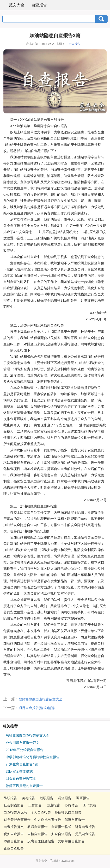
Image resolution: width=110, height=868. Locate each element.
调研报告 (83, 798)
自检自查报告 (37, 834)
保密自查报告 (75, 820)
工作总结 (90, 805)
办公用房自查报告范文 (23, 743)
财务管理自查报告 (17, 820)
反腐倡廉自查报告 (41, 841)
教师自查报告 (37, 827)
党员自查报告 (85, 834)
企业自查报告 (14, 848)
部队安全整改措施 (19, 771)
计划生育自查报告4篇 (22, 764)
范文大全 (13, 5)
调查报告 (65, 798)
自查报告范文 (14, 827)
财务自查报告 (85, 827)
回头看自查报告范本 (21, 779)
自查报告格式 (61, 827)
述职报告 (47, 798)
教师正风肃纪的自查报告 (24, 786)
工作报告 (35, 805)
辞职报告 (10, 798)
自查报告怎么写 (15, 812)
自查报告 (39, 5)
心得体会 (71, 805)
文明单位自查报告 (71, 841)
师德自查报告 (14, 841)
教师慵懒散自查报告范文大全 (41, 699)
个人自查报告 (41, 812)
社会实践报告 (14, 805)
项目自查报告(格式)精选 (37, 708)
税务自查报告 (14, 834)
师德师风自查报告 (68, 812)
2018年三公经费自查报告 (25, 750)
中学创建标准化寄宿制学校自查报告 (33, 757)
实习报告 (28, 798)
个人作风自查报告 (48, 820)
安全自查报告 (61, 834)
